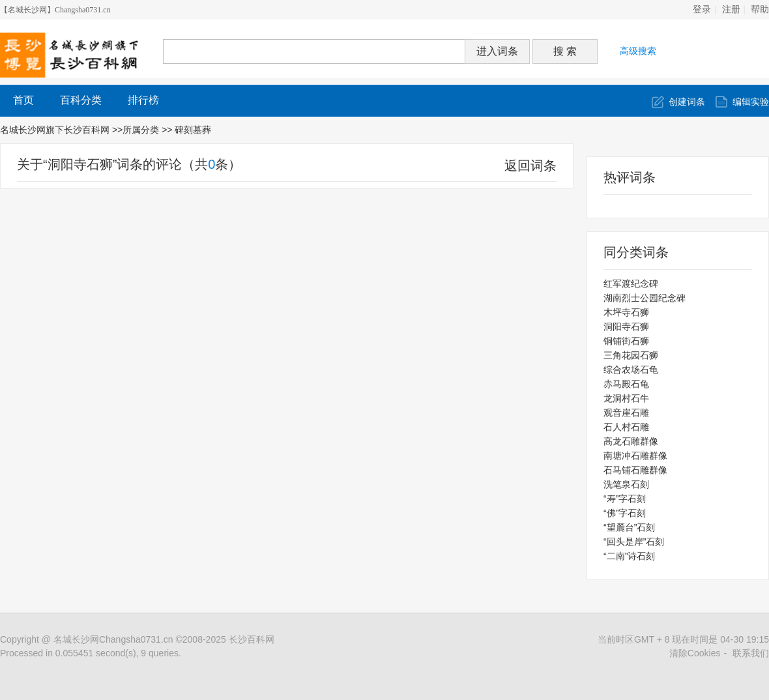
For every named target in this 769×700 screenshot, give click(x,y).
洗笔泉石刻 (626, 484)
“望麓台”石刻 (629, 527)
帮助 (760, 9)
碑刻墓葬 (194, 130)
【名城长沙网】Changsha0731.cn (55, 10)
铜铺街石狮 (626, 341)
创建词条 (687, 102)
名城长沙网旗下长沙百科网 (55, 130)
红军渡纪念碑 (631, 284)
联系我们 (751, 653)
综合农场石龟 (631, 370)
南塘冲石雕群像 (635, 456)
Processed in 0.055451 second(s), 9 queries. (91, 653)
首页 (23, 100)
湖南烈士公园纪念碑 (645, 298)
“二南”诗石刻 (629, 556)
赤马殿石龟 (626, 384)
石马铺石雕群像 (635, 470)
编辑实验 (751, 102)
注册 (731, 9)
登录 (702, 9)
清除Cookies (695, 653)
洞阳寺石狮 (626, 327)
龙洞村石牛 (626, 398)
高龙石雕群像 (631, 441)
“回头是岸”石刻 (634, 542)
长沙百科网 (252, 639)
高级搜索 (638, 51)
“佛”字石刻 (625, 513)
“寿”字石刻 (625, 499)
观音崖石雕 (626, 413)
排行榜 (143, 100)
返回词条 (530, 166)
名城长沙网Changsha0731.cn (113, 639)
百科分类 (81, 100)
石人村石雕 (626, 427)
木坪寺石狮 (626, 312)
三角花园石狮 (631, 355)
